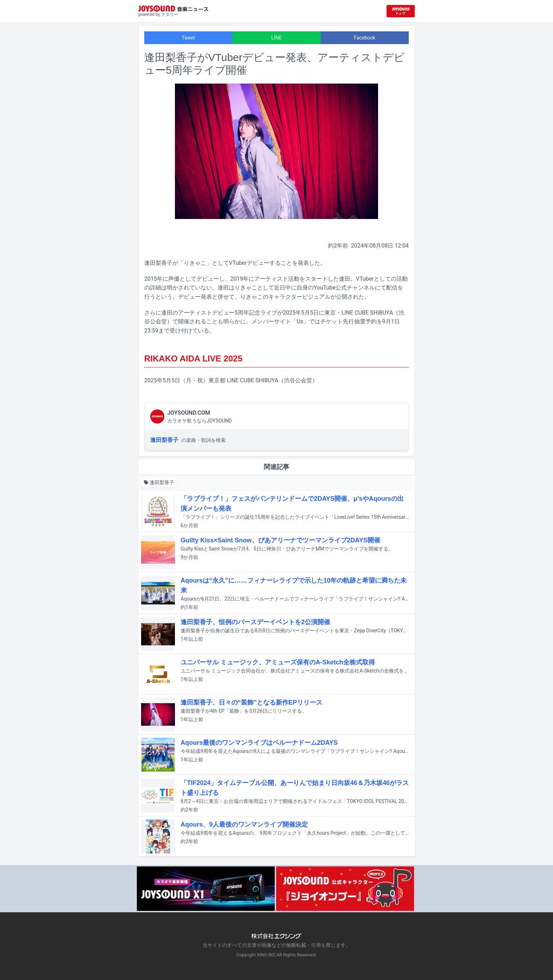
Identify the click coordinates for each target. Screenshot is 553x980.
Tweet (188, 38)
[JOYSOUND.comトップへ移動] (401, 11)
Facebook (365, 38)
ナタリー (170, 14)
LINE (276, 38)
